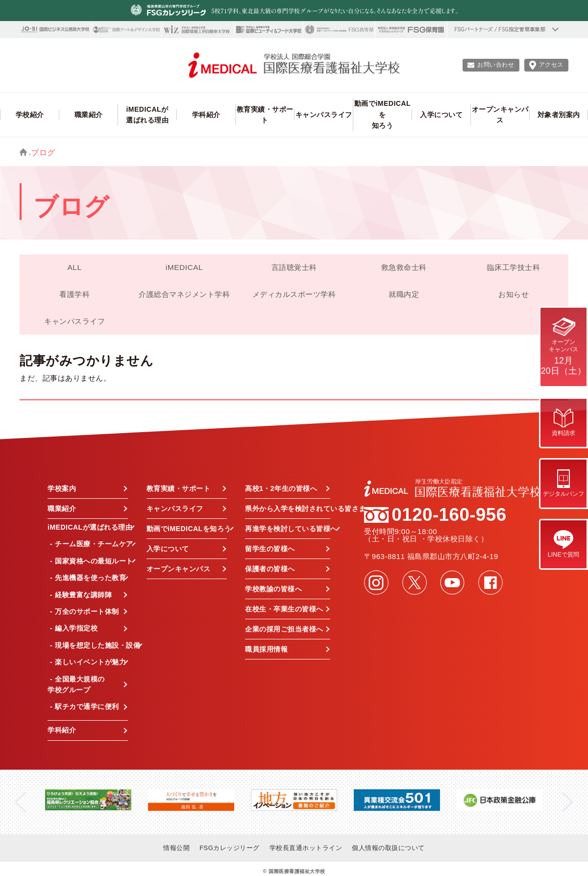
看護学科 (74, 294)
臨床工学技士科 (514, 267)
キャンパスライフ (74, 321)
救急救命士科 (404, 267)
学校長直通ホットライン (306, 848)
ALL (74, 267)
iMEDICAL (184, 267)
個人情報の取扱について (388, 848)
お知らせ (514, 294)
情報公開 (176, 848)
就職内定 (404, 294)
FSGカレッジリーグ (230, 848)
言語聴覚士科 (294, 267)
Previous (20, 802)
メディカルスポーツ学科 (294, 294)
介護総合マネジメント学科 (184, 294)
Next (568, 802)
